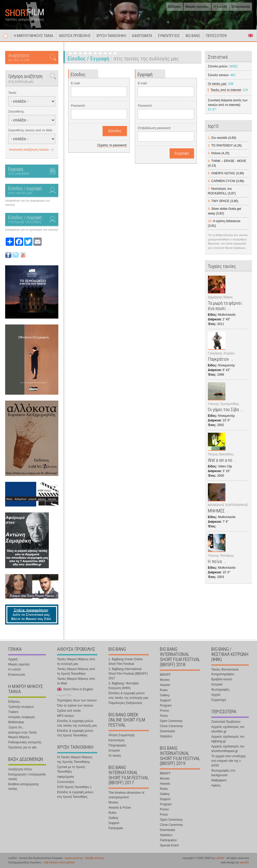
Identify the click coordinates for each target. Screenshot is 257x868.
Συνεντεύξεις (66, 782)
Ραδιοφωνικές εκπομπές (25, 742)
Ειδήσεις (175, 7)
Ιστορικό (114, 751)
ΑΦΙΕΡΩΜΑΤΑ (142, 36)
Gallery (113, 818)
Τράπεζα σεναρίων (21, 707)
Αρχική (6, 35)
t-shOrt (220, 858)
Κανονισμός (117, 740)
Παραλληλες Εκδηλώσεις (125, 703)
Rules (112, 813)
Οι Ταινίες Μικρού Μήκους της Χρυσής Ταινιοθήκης (75, 759)
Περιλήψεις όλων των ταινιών (77, 700)
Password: (78, 106)
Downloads (167, 731)
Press (164, 716)
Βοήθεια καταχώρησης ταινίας (24, 786)
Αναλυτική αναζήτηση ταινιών (29, 150)
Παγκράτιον (218, 359)
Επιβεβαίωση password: (154, 128)
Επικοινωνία (241, 7)
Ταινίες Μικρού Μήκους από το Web (76, 681)
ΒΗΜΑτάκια (16, 722)
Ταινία (12, 93)
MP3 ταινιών (66, 716)
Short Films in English (251, 35)
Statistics (166, 736)
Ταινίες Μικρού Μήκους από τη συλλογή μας (76, 662)
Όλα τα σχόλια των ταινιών (75, 706)
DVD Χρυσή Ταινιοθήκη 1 (74, 787)
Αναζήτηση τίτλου (20, 769)
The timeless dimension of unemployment (126, 795)
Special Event (169, 845)
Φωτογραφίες (220, 690)
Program (166, 706)
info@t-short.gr (94, 858)
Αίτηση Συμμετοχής (122, 735)
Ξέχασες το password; (112, 145)
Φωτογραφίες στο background (223, 773)
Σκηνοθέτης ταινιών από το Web (30, 130)
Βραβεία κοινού (222, 679)
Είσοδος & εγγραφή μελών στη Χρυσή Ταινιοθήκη (75, 733)
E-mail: (76, 83)
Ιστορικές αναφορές (22, 717)
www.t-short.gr (74, 858)
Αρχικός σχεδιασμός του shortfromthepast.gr (228, 749)
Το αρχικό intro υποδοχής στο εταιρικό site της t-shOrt (228, 761)
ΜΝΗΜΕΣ (216, 511)
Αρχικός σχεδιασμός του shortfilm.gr (228, 729)
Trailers (13, 712)
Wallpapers (219, 780)
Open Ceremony (171, 721)
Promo (164, 711)
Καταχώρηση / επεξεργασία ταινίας (27, 777)
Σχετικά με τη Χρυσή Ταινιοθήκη (71, 769)
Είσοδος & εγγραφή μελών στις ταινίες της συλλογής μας (77, 723)
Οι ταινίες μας (217, 84)
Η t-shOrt (220, 7)
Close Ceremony (171, 726)
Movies (113, 802)
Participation (168, 840)
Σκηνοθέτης (16, 112)
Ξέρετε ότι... (16, 727)
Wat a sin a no (220, 460)
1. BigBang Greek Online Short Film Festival (126, 662)
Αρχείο (216, 695)
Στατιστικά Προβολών (226, 722)
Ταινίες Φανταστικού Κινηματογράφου (225, 672)
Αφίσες (216, 785)
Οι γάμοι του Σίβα (223, 409)
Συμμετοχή (219, 700)
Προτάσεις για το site (22, 747)
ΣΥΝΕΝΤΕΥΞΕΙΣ (169, 36)
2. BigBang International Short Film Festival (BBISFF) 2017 (128, 674)
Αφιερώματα (65, 777)
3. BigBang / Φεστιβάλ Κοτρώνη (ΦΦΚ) (124, 686)
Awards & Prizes (120, 808)
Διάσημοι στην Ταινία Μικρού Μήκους (22, 735)
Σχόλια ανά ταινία (69, 711)
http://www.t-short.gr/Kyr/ (59, 862)
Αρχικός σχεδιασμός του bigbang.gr (228, 739)
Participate (116, 828)
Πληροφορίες (117, 745)
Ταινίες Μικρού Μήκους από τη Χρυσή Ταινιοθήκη (76, 671)
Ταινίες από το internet (226, 90)
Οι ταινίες (115, 756)
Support (114, 823)
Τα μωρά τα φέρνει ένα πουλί (225, 306)
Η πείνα (215, 561)
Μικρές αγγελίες (197, 7)
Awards (165, 685)
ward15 (244, 862)
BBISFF (165, 675)
